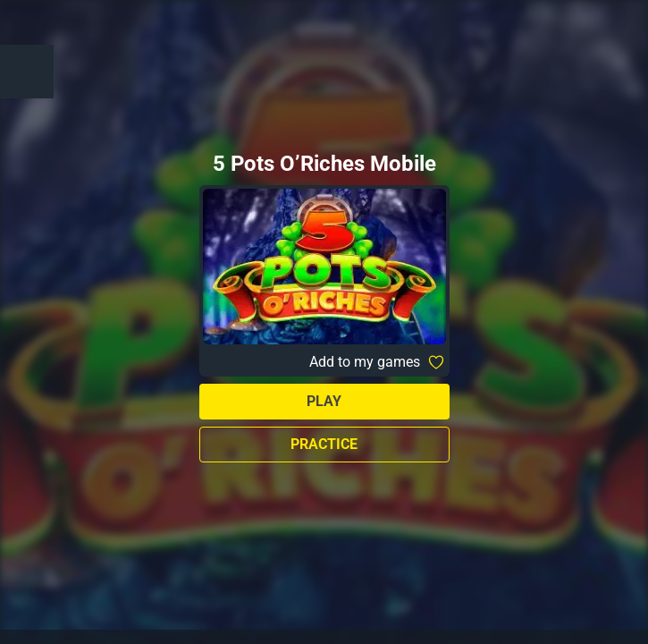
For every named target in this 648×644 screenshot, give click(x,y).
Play (324, 401)
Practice (324, 444)
